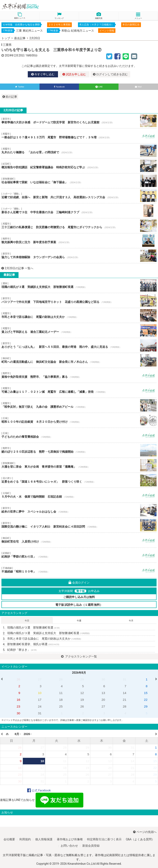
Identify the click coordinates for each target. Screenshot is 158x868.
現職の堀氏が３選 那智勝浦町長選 (33, 628)
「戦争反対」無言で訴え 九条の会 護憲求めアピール (79, 405)
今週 (79, 621)
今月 (131, 621)
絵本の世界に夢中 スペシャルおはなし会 (79, 510)
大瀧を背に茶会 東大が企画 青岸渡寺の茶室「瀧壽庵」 (79, 465)
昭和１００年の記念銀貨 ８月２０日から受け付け (79, 420)
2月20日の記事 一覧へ (17, 268)
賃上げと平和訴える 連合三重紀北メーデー (79, 330)
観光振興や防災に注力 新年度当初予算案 (79, 241)
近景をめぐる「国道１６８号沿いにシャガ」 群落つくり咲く (79, 480)
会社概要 (9, 839)
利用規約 (25, 839)
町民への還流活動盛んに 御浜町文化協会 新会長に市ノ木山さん (79, 360)
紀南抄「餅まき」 (22, 650)
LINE (99, 87)
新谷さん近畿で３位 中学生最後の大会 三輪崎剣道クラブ (79, 211)
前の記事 (10, 97)
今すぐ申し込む (43, 74)
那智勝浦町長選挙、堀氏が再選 (33, 644)
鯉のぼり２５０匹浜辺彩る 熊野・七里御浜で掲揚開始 (79, 450)
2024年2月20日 (15, 55)
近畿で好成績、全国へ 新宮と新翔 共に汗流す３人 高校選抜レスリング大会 (79, 196)
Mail (138, 87)
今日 (27, 621)
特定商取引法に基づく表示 (104, 839)
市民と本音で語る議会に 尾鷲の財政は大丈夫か (79, 315)
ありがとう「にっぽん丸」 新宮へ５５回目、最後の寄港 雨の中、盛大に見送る (79, 345)
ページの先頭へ (145, 832)
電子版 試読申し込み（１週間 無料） (79, 605)
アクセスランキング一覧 (79, 656)
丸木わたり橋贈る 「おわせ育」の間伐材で (79, 151)
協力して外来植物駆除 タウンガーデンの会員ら (79, 256)
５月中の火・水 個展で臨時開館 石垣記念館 (79, 495)
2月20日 (35, 38)
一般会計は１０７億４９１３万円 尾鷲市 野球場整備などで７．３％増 (79, 136)
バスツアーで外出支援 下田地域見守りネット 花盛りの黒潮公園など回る (79, 300)
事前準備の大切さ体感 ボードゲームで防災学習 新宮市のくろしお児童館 (79, 121)
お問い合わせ (69, 846)
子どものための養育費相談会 (79, 435)
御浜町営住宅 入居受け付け (79, 540)
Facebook (59, 87)
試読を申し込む (74, 74)
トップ (6, 38)
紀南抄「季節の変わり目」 (79, 555)
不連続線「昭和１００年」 (79, 570)
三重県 (7, 45)
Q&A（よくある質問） (140, 839)
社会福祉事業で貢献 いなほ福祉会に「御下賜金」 (79, 181)
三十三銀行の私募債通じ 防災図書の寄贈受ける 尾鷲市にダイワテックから (79, 226)
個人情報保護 (44, 839)
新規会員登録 (91, 846)
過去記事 (20, 38)
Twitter (20, 87)
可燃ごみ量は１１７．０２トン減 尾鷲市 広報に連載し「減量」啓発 (79, 390)
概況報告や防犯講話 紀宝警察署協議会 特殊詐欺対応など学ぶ (79, 166)
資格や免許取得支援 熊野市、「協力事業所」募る (79, 375)
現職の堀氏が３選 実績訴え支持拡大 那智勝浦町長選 (79, 285)
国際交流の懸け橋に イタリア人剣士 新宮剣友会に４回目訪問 (79, 525)
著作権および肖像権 (70, 839)
